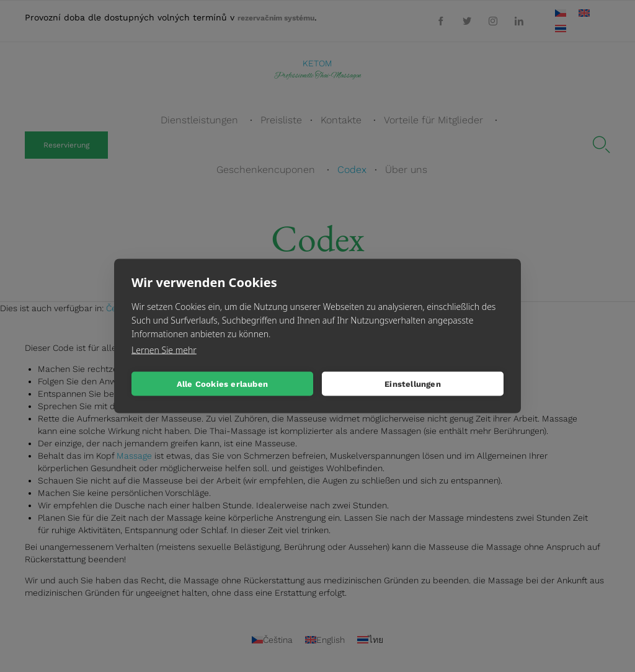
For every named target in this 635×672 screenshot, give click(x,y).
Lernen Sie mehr (164, 350)
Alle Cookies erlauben (222, 383)
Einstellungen (413, 383)
